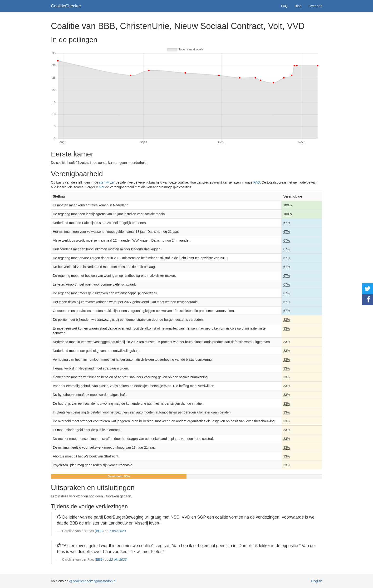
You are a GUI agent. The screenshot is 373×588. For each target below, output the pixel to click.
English (317, 581)
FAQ (284, 6)
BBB (99, 531)
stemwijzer (107, 182)
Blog (298, 6)
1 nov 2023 (117, 531)
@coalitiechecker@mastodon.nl (93, 581)
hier (102, 187)
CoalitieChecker (66, 6)
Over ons (315, 6)
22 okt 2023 (118, 559)
